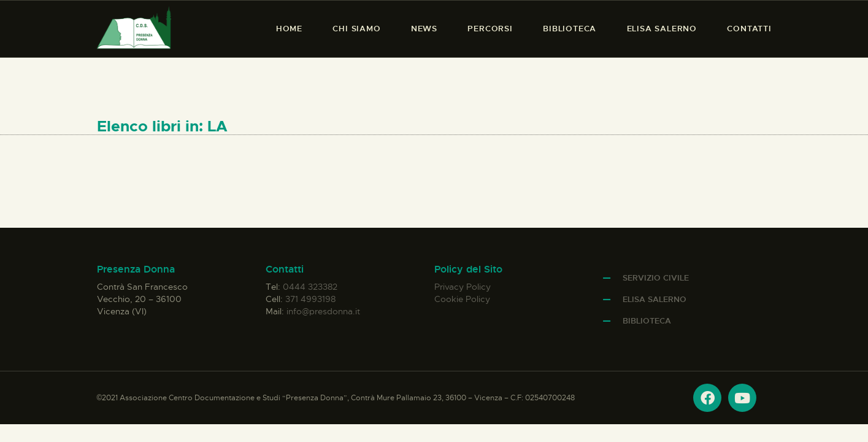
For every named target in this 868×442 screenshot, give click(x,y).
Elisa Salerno (655, 299)
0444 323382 (310, 287)
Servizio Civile (656, 278)
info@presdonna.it (323, 311)
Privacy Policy (463, 287)
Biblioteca (647, 321)
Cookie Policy (462, 299)
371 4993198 (310, 299)
